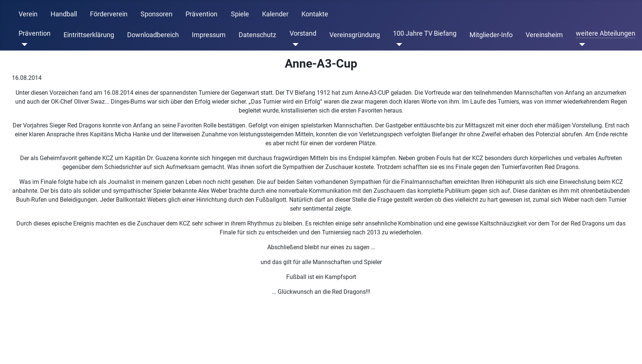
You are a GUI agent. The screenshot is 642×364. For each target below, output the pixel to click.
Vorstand (303, 33)
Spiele (240, 14)
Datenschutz (257, 35)
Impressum (209, 35)
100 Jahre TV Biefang (425, 33)
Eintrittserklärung (89, 35)
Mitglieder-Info (491, 35)
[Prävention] (23, 45)
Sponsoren (157, 14)
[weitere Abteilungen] (580, 45)
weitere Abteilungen (606, 33)
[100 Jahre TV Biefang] (398, 45)
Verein (28, 14)
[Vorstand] (294, 45)
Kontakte (315, 14)
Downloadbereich (153, 35)
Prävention (201, 14)
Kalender (275, 14)
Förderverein (109, 14)
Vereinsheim (544, 35)
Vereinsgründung (355, 35)
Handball (64, 14)
